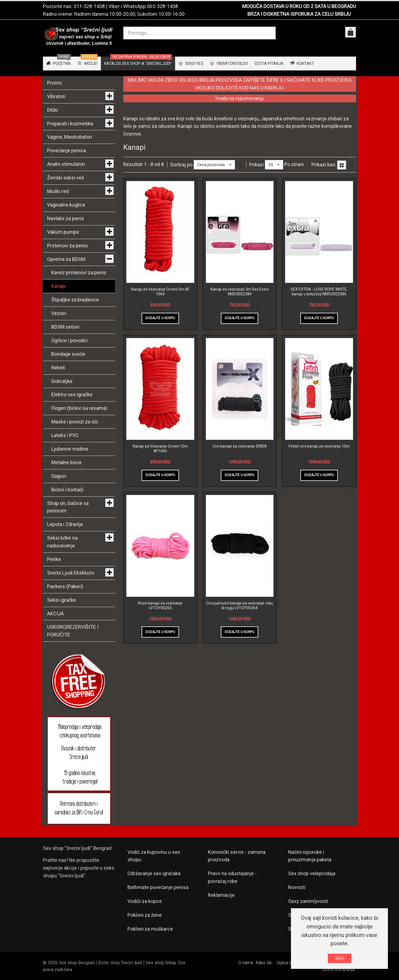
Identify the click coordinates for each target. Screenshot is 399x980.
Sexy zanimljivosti (308, 901)
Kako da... (265, 963)
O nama (246, 963)
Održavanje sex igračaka (154, 873)
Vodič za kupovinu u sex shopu (154, 856)
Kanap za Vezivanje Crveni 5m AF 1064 (160, 292)
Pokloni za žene (145, 915)
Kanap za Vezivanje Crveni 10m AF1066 (160, 449)
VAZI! (340, 958)
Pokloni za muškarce (150, 929)
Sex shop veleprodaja (312, 873)
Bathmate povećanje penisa (158, 887)
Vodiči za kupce (145, 901)
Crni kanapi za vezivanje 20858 (240, 446)
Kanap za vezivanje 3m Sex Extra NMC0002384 (240, 292)
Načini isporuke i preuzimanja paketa (310, 856)
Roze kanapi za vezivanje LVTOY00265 (160, 606)
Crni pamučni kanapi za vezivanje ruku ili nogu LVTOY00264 (240, 606)
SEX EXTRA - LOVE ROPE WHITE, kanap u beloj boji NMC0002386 (319, 292)
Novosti (297, 887)
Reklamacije (221, 895)
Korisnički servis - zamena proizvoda (237, 856)
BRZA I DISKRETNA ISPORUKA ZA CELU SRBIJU (299, 14)
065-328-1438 (162, 6)
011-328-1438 (89, 6)
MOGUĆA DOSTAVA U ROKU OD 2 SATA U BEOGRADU (299, 6)
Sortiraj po (181, 165)
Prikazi (256, 165)
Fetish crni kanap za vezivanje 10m (319, 446)
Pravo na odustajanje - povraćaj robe (232, 877)
